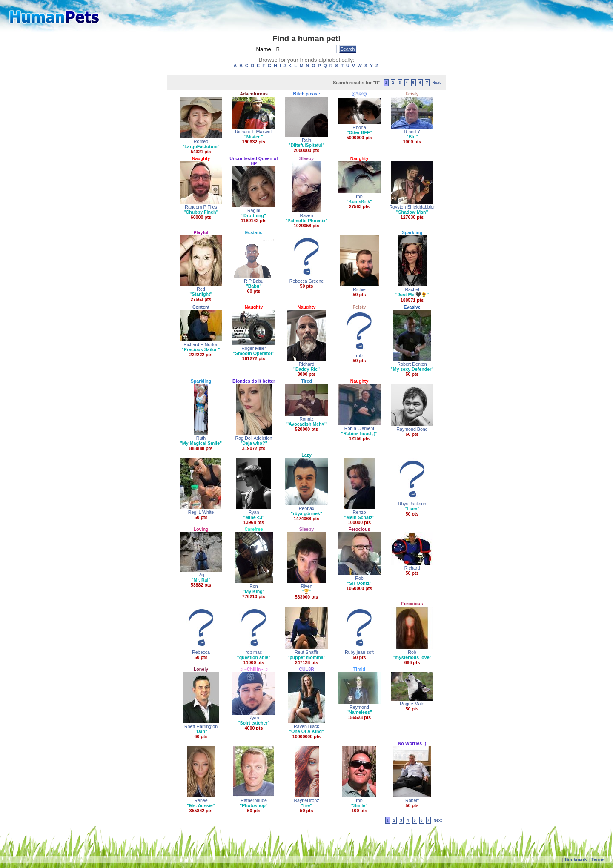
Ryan (254, 512)
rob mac (254, 652)
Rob (359, 578)
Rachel (412, 289)
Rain (306, 140)
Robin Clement (359, 428)
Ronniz (306, 419)
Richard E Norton (201, 344)
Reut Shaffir (306, 652)
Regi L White (201, 512)
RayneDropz (306, 800)
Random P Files (201, 207)
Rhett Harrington (201, 726)
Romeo (201, 141)
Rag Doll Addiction (254, 438)
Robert (412, 800)
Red (201, 289)
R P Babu (254, 281)
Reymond (359, 707)
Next (436, 83)
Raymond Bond (412, 429)
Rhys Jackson (412, 504)
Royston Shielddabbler (412, 207)
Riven (306, 586)
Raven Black (306, 726)
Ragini (254, 210)
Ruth (201, 438)
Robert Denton (412, 364)
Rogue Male (412, 704)
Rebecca (201, 652)
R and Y (412, 132)
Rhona (359, 127)
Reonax (307, 508)
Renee (201, 800)
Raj (201, 575)
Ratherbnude (254, 800)
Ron (254, 586)
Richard (307, 364)
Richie (359, 289)
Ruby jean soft (359, 652)
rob (359, 196)
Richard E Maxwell (254, 132)
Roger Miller (254, 348)
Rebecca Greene (307, 281)
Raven (307, 215)
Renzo (359, 512)
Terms (598, 859)
